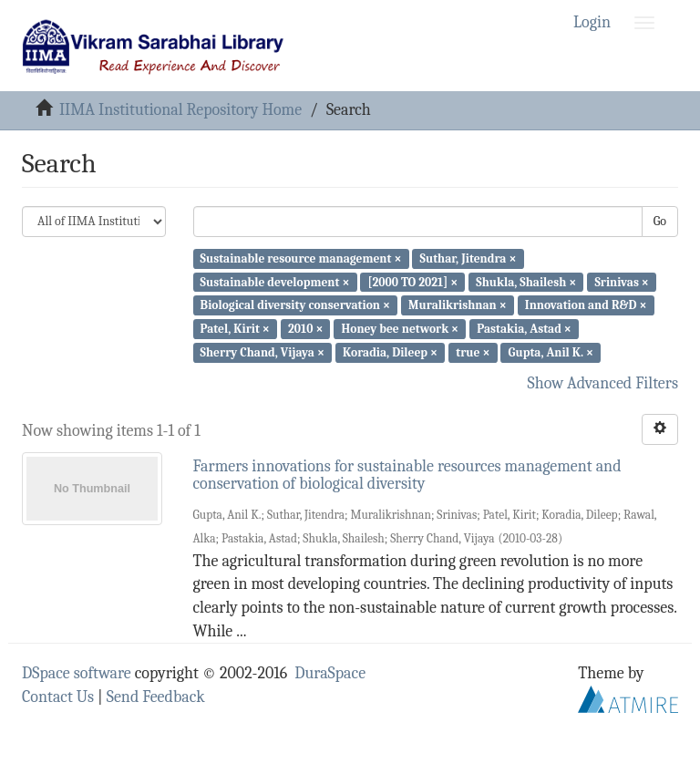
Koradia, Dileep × (390, 352)
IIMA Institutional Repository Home (180, 110)
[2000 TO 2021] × (413, 281)
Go (660, 221)
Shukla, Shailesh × (526, 281)
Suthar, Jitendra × (468, 258)
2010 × (305, 329)
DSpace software (77, 673)
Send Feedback (156, 697)
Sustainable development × (275, 281)
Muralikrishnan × (458, 305)
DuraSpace (330, 673)
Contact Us (58, 697)
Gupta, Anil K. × (551, 352)
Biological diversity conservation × (295, 305)
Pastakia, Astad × (524, 329)
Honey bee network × (401, 329)
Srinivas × (621, 281)
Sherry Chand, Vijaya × (262, 352)
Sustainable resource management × (301, 258)
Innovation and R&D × (586, 305)
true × (473, 352)
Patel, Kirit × (235, 329)
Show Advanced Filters (603, 383)
